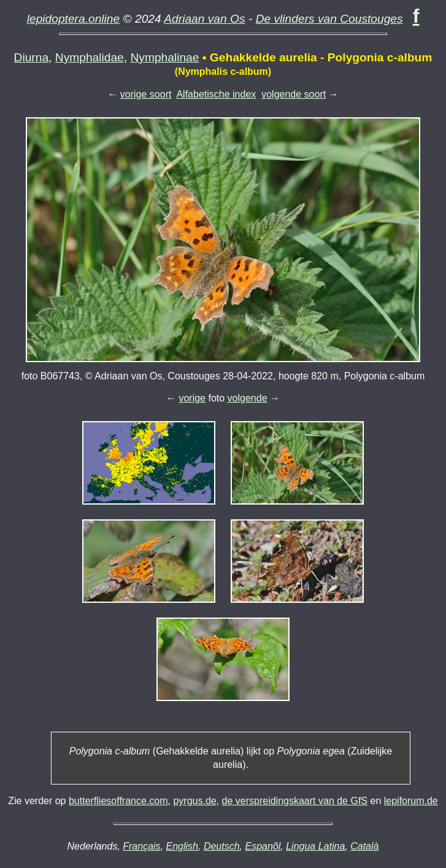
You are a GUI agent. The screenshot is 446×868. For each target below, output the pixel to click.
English (182, 846)
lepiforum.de (411, 801)
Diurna (32, 57)
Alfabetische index (216, 94)
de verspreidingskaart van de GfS (295, 801)
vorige (192, 398)
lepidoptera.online (74, 19)
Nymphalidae (90, 57)
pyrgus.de (194, 801)
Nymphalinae (164, 57)
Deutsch (222, 846)
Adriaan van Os (204, 19)
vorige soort (146, 94)
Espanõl (263, 846)
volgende (248, 398)
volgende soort (294, 94)
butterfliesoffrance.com (118, 801)
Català (364, 846)
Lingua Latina (315, 846)
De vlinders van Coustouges (329, 19)
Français (141, 846)
